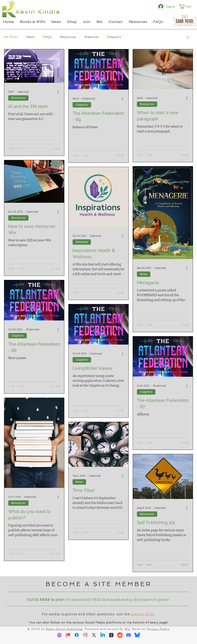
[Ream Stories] (59, 635)
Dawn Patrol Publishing (64, 629)
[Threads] (111, 635)
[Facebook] (77, 635)
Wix (127, 629)
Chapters (114, 37)
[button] (188, 7)
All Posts (11, 37)
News (31, 37)
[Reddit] (120, 635)
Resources (68, 37)
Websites (91, 37)
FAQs (47, 37)
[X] (94, 635)
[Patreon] (68, 635)
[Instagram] (85, 635)
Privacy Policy (158, 629)
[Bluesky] (137, 635)
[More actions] (60, 92)
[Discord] (129, 635)
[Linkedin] (103, 635)
